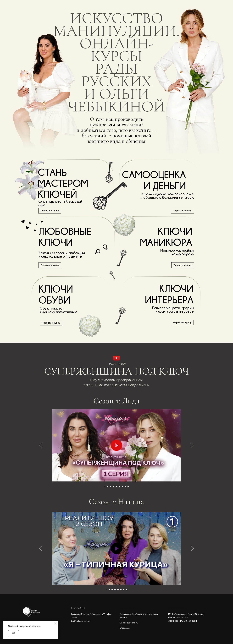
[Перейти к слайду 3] (111, 486)
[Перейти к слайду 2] (108, 486)
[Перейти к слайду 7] (122, 486)
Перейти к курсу (183, 265)
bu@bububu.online (81, 621)
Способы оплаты (129, 623)
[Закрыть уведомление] (56, 623)
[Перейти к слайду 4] (114, 486)
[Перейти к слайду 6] (119, 486)
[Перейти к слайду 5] (116, 486)
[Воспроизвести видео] (116, 445)
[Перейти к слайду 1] (105, 486)
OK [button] (14, 633)
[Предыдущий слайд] (41, 445)
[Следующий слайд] (192, 445)
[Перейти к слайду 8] (125, 486)
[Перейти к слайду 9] (128, 486)
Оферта (125, 628)
